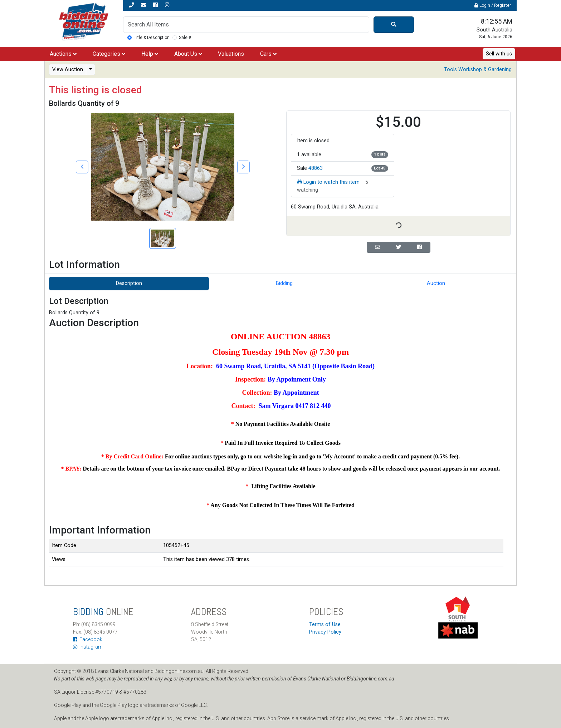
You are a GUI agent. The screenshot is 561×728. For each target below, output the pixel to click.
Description (129, 283)
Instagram (88, 647)
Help (150, 54)
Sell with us (499, 54)
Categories (109, 54)
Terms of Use (325, 624)
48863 (316, 168)
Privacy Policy (325, 632)
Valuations (231, 54)
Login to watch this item (328, 182)
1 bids (380, 154)
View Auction (68, 70)
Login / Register (493, 5)
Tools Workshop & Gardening (478, 70)
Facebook (88, 639)
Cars (268, 54)
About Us (188, 54)
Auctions (63, 54)
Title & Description (152, 38)
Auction (436, 283)
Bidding (284, 283)
